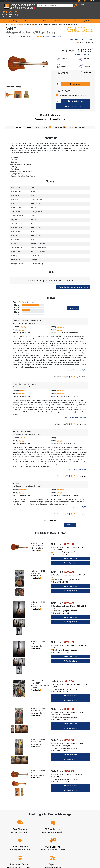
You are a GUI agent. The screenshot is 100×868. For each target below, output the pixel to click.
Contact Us (8, 1)
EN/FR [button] (92, 1)
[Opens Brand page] (80, 23)
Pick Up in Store (75, 94)
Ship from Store (73, 100)
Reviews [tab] (47, 120)
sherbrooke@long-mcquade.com (69, 573)
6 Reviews (47, 30)
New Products (39, 862)
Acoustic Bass (37, 18)
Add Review (73, 301)
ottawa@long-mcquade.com (68, 604)
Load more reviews (50, 514)
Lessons (39, 867)
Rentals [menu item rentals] (58, 14)
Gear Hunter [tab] (60, 120)
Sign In (25, 862)
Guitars (17, 18)
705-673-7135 (63, 685)
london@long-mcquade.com (68, 710)
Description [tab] (19, 121)
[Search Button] (68, 7)
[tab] (40, 113)
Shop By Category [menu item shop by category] (13, 14)
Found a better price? (85, 36)
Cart (25, 867)
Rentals (39, 864)
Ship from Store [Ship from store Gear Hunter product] (71, 552)
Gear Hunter (29, 14)
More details (36, 543)
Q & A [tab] (37, 121)
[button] (96, 7)
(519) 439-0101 (64, 713)
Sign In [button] (80, 1)
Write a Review (56, 30)
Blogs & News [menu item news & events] (87, 14)
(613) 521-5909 (64, 606)
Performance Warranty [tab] (77, 121)
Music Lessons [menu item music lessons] (72, 14)
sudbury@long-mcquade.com (68, 682)
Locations (67, 864)
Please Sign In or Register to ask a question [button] (73, 280)
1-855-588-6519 (64, 547)
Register (25, 864)
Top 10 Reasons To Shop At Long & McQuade (79, 853)
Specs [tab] (29, 121)
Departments (9, 18)
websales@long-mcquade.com (68, 545)
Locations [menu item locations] (43, 14)
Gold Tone (47, 18)
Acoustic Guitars (26, 18)
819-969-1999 (63, 575)
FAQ (67, 862)
